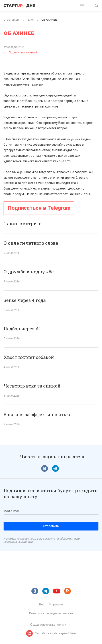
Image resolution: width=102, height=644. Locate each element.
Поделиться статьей (20, 53)
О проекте (56, 604)
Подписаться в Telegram (39, 208)
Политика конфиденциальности (51, 613)
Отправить (51, 526)
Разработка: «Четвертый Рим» (56, 633)
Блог (42, 604)
